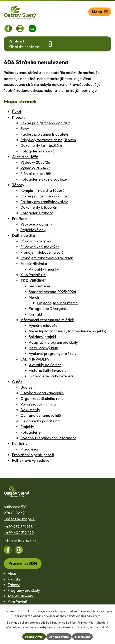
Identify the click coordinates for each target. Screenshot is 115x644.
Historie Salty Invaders (48, 370)
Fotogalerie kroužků (37, 151)
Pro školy (20, 219)
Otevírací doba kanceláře (42, 393)
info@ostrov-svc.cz (20, 541)
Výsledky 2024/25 (35, 168)
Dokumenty (30, 410)
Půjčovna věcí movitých (40, 247)
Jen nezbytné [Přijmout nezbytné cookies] (59, 637)
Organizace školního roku (42, 399)
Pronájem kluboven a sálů (42, 252)
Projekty (27, 427)
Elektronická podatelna (40, 421)
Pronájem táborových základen (47, 258)
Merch (34, 297)
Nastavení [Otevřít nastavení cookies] (83, 637)
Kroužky (19, 117)
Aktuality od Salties (45, 365)
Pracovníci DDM (23, 563)
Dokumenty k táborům (39, 207)
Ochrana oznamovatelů (41, 415)
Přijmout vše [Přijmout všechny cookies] (34, 637)
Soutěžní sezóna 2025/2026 (52, 292)
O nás (17, 382)
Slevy (25, 129)
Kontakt (35, 314)
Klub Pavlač (17, 602)
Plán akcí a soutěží (36, 174)
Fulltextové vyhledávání (32, 460)
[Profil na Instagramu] (20, 28)
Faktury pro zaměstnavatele (44, 134)
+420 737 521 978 (18, 527)
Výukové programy (36, 224)
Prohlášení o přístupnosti (33, 455)
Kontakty (20, 444)
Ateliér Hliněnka (34, 264)
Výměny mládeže (43, 325)
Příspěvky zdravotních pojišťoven (48, 140)
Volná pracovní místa (38, 404)
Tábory (18, 185)
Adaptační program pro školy (53, 342)
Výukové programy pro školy (53, 354)
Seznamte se (40, 286)
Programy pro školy (24, 590)
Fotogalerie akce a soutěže (44, 179)
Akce (12, 573)
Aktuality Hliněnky (44, 269)
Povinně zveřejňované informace (48, 438)
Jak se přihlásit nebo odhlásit (45, 123)
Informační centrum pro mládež (47, 320)
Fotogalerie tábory (37, 213)
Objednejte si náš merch (57, 303)
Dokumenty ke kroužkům (41, 145)
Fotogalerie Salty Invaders (51, 376)
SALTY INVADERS (35, 359)
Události (28, 387)
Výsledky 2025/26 (35, 162)
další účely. (93, 616)
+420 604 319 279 (19, 533)
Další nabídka (24, 235)
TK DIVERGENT (33, 280)
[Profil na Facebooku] (8, 28)
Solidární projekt (42, 337)
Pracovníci (29, 449)
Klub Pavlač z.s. (33, 275)
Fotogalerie (30, 432)
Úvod (17, 112)
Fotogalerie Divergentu (49, 309)
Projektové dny (33, 230)
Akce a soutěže (25, 157)
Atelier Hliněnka (21, 596)
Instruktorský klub (43, 348)
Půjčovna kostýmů (36, 241)
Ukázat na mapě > (19, 519)
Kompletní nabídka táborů (42, 190)
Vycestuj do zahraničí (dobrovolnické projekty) (67, 331)
